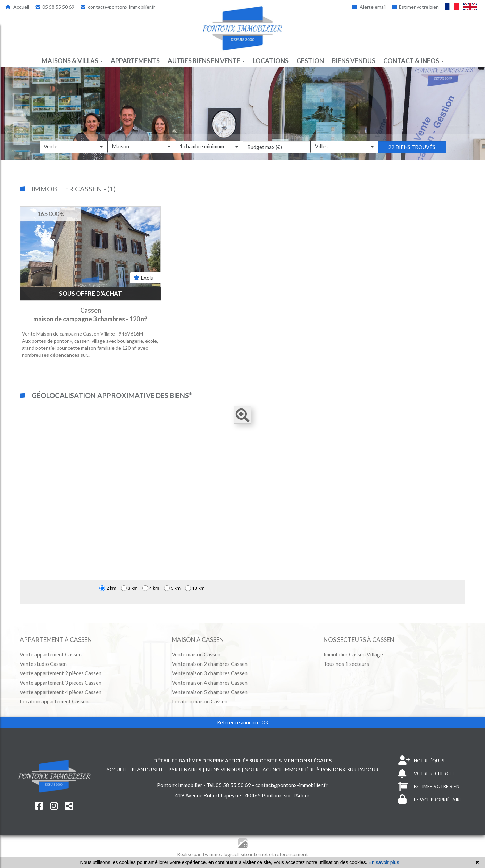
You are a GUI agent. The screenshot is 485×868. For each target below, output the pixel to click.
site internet (255, 854)
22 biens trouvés (412, 157)
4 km (151, 588)
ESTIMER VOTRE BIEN (429, 787)
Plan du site (148, 770)
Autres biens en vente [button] (206, 61)
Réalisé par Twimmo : (200, 854)
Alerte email (369, 7)
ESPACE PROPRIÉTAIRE (430, 799)
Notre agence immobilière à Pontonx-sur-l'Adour (312, 770)
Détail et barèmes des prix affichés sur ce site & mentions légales (242, 760)
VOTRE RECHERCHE (427, 774)
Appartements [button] (135, 61)
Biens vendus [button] (354, 61)
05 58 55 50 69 (55, 7)
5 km (172, 588)
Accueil (17, 7)
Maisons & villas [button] (72, 61)
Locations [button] (271, 61)
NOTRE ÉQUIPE (422, 760)
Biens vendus (223, 770)
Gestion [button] (310, 61)
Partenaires (185, 770)
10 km (195, 588)
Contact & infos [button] (413, 61)
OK (265, 722)
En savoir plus (384, 862)
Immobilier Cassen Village (353, 654)
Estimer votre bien (416, 7)
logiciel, (232, 854)
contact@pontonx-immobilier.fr (118, 7)
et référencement (289, 854)
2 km (108, 588)
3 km (129, 588)
